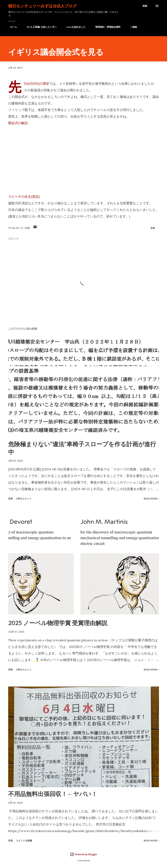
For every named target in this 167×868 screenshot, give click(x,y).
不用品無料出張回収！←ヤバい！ (53, 794)
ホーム (12, 27)
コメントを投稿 (24, 840)
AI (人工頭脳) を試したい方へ (40, 27)
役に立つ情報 (23, 228)
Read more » (151, 499)
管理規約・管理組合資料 (106, 27)
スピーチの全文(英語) (24, 197)
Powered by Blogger (84, 854)
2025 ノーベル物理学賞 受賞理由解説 (58, 623)
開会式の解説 (18, 123)
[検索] (145, 6)
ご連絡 (132, 27)
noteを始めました (74, 27)
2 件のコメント (24, 499)
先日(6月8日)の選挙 (37, 84)
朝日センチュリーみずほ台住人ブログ (43, 6)
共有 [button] (153, 228)
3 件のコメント (24, 670)
